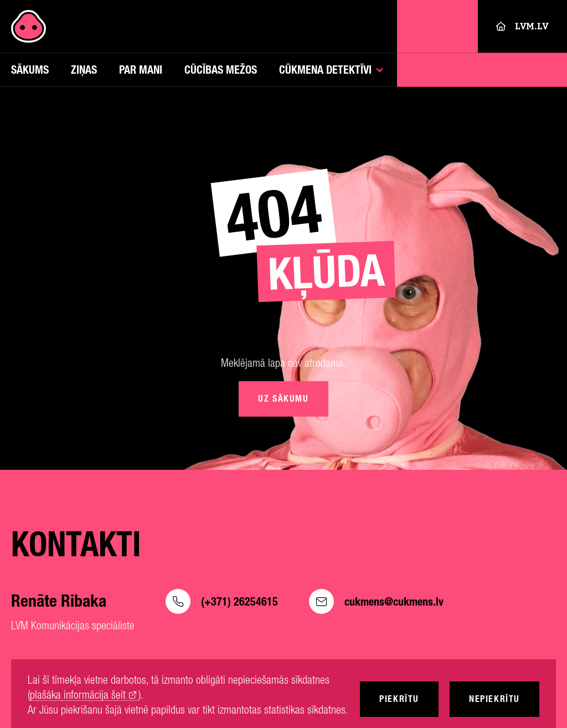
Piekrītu (399, 699)
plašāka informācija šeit (78, 695)
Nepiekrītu (494, 699)
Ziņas (84, 70)
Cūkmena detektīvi (325, 70)
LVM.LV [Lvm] (522, 26)
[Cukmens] (29, 26)
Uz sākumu (283, 399)
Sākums (30, 70)
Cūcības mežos (221, 70)
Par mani (141, 70)
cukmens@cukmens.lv (376, 601)
